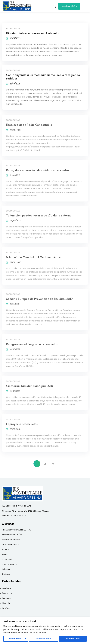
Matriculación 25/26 (12, 535)
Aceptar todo (73, 639)
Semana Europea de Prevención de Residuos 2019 (39, 301)
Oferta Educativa (11, 545)
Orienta (6, 569)
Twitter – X (7, 593)
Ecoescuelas (13, 29)
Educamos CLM (10, 564)
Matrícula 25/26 (69, 6)
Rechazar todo (43, 639)
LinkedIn (6, 603)
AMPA (5, 554)
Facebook (7, 588)
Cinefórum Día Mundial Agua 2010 (30, 388)
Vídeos (6, 549)
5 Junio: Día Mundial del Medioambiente (34, 259)
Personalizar (15, 639)
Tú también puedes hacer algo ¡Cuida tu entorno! (39, 218)
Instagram (7, 598)
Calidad (6, 574)
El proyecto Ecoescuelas (22, 426)
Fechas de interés (11, 540)
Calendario (8, 559)
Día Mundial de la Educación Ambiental (33, 34)
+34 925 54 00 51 (19, 516)
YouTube (6, 608)
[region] (45, 631)
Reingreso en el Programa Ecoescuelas (32, 346)
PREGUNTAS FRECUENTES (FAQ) (17, 530)
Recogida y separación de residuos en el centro (37, 172)
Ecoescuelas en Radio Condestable (29, 127)
